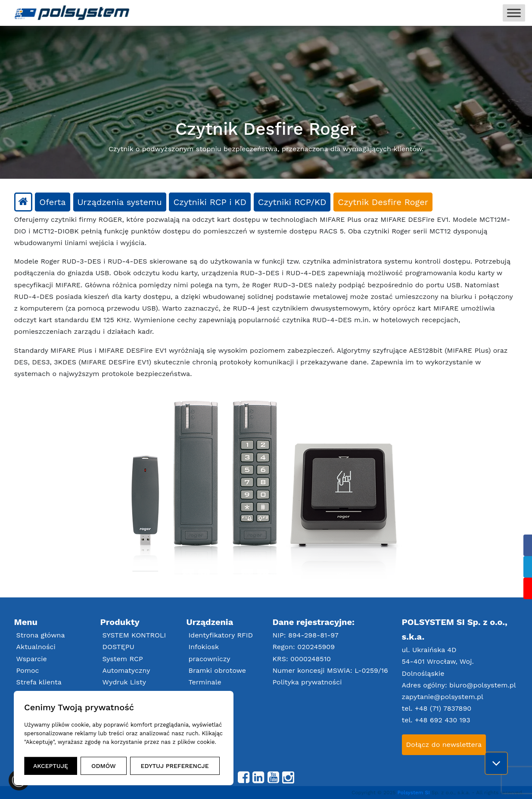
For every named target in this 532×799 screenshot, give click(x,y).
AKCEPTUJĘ (51, 766)
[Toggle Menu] (514, 13)
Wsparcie (32, 659)
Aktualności (36, 647)
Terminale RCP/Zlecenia (211, 688)
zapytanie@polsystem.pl (443, 697)
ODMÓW (104, 766)
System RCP (123, 659)
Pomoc (28, 670)
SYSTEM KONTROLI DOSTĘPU (134, 641)
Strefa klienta (39, 682)
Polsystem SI (415, 793)
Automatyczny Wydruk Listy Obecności (126, 682)
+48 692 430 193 (442, 720)
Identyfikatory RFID (221, 635)
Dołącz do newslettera (444, 745)
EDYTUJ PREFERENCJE (175, 766)
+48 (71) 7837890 (443, 708)
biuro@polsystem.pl (483, 685)
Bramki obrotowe (218, 670)
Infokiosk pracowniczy (210, 653)
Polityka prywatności (307, 682)
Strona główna (41, 635)
